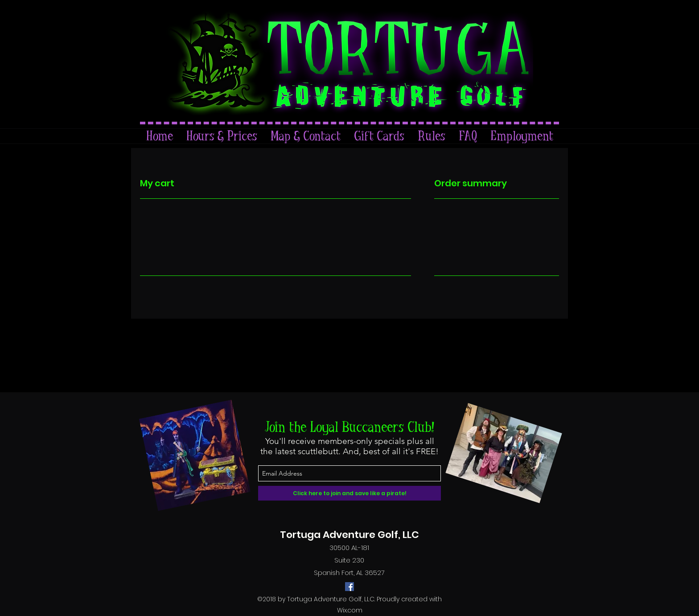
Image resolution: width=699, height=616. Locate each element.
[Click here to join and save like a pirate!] (349, 493)
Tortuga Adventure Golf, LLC (349, 535)
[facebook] (349, 587)
